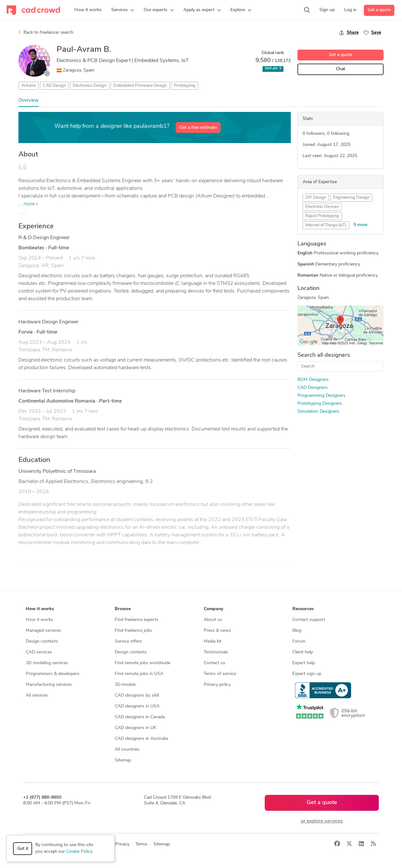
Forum (299, 641)
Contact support (309, 620)
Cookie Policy (79, 852)
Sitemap (123, 760)
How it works (39, 620)
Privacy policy (217, 685)
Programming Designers (321, 396)
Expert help (304, 663)
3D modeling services (47, 663)
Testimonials (216, 652)
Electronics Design (90, 86)
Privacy (122, 844)
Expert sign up (307, 674)
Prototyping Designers (320, 404)
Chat (341, 69)
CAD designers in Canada (140, 717)
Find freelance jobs (133, 631)
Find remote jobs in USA (139, 674)
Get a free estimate (198, 128)
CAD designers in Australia (141, 739)
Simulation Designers (318, 412)
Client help (303, 652)
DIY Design (316, 198)
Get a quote (379, 10)
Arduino (29, 86)
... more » (28, 204)
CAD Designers (313, 388)
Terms (141, 844)
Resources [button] (303, 609)
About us (213, 620)
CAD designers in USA (137, 706)
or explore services (322, 821)
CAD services (39, 652)
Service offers (128, 641)
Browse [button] (123, 609)
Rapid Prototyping (322, 216)
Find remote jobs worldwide (143, 663)
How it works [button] (40, 609)
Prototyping (185, 86)
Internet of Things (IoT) (326, 225)
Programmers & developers (53, 674)
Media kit (213, 641)
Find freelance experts (137, 620)
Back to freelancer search (46, 32)
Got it (23, 849)
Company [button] (213, 609)
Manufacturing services (49, 685)
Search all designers (324, 355)
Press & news (217, 631)
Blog (297, 631)
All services (37, 696)
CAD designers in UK (136, 728)
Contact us (215, 663)
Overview (29, 101)
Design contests (42, 641)
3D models (125, 685)
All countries (127, 750)
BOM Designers (313, 380)
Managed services (43, 631)
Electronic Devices (322, 207)
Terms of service (220, 674)
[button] (123, 10)
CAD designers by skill (137, 696)
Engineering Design (351, 198)
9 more (360, 225)
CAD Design (54, 86)
